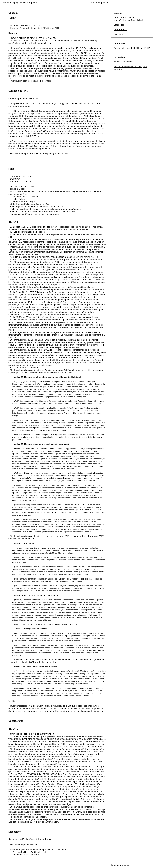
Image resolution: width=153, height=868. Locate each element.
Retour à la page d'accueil (16, 3)
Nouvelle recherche (123, 62)
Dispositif (118, 34)
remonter (125, 865)
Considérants (120, 30)
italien (142, 20)
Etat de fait (119, 25)
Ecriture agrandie (99, 3)
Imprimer (33, 3)
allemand (126, 20)
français (135, 20)
